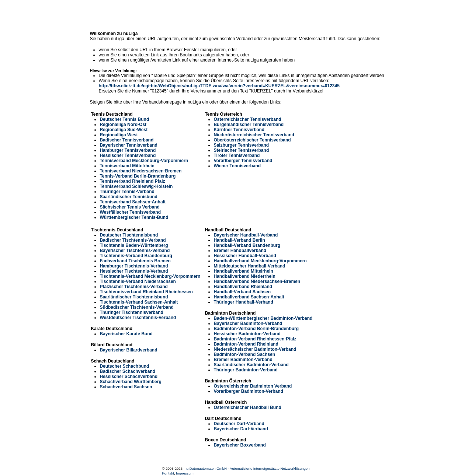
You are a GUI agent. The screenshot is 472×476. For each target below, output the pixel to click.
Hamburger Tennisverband (128, 150)
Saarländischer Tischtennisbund (134, 297)
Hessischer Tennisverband (128, 155)
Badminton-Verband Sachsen (244, 354)
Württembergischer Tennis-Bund (134, 217)
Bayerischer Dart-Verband (241, 429)
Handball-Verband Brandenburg (247, 245)
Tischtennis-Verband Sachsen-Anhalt (139, 302)
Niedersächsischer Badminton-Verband (255, 349)
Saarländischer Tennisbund (128, 197)
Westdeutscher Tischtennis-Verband (138, 318)
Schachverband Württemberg (130, 382)
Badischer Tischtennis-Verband (133, 240)
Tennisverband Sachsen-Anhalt (132, 202)
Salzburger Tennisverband (241, 145)
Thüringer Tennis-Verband (127, 192)
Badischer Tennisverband (126, 140)
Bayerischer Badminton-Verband (248, 323)
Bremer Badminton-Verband (243, 360)
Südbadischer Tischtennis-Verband (137, 307)
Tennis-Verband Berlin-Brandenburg (138, 176)
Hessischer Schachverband (129, 377)
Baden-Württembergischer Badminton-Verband (263, 318)
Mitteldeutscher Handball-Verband (249, 266)
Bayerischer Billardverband (128, 350)
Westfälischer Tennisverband (130, 212)
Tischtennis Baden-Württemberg (134, 245)
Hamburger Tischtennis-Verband (134, 266)
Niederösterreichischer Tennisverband (254, 135)
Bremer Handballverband (240, 251)
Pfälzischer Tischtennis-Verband (134, 287)
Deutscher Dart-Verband (239, 424)
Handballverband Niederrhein (244, 276)
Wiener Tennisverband (237, 166)
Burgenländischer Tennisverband (249, 125)
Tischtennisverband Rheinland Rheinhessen (146, 292)
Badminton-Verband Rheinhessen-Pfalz (255, 339)
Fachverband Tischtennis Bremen (135, 261)
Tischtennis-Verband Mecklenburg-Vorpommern (150, 276)
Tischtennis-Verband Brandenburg (136, 256)
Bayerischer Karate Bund (126, 334)
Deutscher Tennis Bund (124, 119)
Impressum (185, 473)
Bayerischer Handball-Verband (246, 235)
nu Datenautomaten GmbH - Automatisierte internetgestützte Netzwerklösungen (247, 468)
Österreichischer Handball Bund (247, 407)
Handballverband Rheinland (243, 287)
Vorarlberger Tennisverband (243, 161)
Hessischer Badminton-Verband (247, 334)
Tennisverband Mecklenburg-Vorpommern (144, 161)
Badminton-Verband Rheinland (246, 344)
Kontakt (168, 473)
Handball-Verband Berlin (239, 240)
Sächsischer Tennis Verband (130, 207)
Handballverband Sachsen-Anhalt (249, 297)
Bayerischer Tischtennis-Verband (135, 251)
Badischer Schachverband (127, 371)
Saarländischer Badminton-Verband (251, 365)
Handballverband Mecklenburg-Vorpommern (260, 261)
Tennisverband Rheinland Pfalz (132, 181)
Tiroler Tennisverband (237, 155)
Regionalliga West (119, 135)
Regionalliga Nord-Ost (123, 125)
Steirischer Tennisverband (241, 150)
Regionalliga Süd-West (124, 130)
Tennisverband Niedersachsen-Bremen (140, 171)
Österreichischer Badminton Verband (253, 386)
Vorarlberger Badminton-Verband (248, 391)
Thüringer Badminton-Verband (245, 370)
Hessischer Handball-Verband (245, 256)
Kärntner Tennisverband (239, 130)
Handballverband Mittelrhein (243, 271)
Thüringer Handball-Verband (243, 302)
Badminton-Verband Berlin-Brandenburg (256, 329)
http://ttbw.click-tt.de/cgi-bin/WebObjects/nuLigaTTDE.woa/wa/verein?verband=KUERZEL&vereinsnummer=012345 (219, 86)
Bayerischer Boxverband (240, 445)
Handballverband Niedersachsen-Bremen (257, 281)
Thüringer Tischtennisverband (131, 312)
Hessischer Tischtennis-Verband (134, 271)
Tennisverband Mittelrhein (127, 166)
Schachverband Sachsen (126, 387)
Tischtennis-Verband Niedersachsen (138, 281)
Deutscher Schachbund (124, 366)
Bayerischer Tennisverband (129, 145)
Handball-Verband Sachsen (242, 292)
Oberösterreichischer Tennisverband (252, 140)
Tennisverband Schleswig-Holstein (136, 186)
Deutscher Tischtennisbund (129, 235)
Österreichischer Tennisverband (247, 119)
